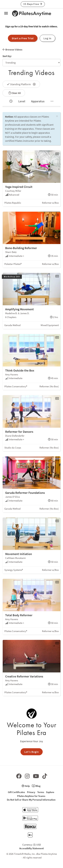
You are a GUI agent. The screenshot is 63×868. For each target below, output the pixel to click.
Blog (36, 786)
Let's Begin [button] (32, 752)
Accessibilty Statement (32, 848)
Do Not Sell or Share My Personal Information (31, 800)
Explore (50, 792)
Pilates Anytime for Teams (31, 796)
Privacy (31, 792)
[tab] (11, 101)
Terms (41, 792)
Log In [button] (47, 38)
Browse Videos (12, 49)
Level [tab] (22, 101)
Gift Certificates (16, 792)
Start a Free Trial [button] (23, 38)
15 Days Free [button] (33, 4)
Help (26, 786)
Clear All (14, 93)
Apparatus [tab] (38, 101)
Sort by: (7, 56)
